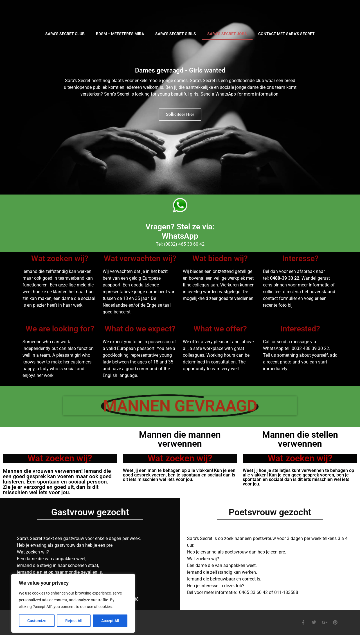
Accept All (110, 621)
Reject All (74, 621)
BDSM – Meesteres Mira (120, 34)
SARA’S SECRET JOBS (227, 34)
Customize (37, 621)
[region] (73, 603)
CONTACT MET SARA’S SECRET (286, 34)
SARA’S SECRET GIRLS (176, 34)
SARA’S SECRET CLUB (65, 34)
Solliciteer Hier (180, 114)
